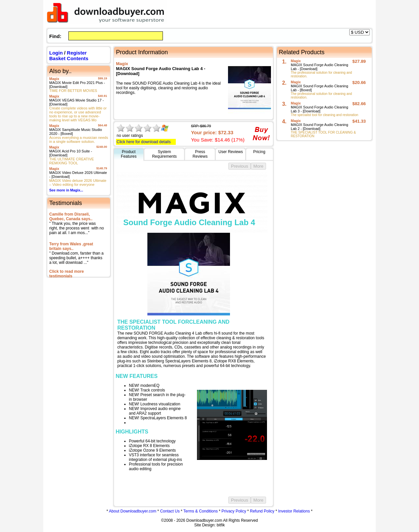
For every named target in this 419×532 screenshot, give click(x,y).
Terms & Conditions (201, 511)
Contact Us (170, 511)
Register (77, 53)
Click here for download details (144, 142)
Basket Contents (69, 58)
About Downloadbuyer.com (133, 511)
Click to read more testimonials (67, 274)
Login (56, 53)
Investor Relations (294, 511)
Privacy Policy (234, 511)
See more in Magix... (66, 190)
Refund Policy (262, 511)
